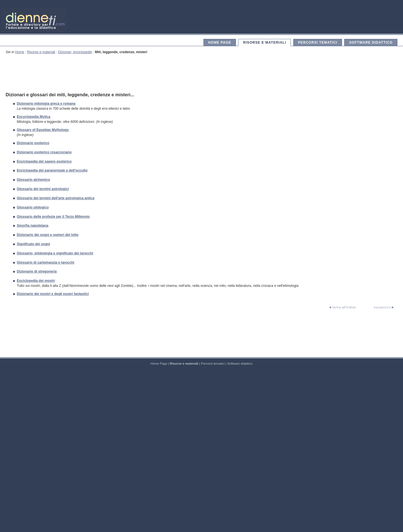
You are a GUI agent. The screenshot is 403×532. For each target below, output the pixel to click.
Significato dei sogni (33, 244)
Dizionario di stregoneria (37, 271)
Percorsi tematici (318, 43)
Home (20, 52)
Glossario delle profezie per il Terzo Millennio (53, 217)
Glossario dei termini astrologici (43, 189)
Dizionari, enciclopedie (75, 52)
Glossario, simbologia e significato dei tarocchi (55, 253)
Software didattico (371, 43)
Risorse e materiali (264, 43)
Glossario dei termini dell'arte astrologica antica (56, 198)
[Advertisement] (201, 73)
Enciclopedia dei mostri (36, 281)
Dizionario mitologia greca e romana (46, 104)
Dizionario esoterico (33, 143)
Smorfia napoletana (33, 226)
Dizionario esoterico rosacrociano (44, 152)
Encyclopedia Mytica (34, 117)
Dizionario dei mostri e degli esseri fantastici (53, 294)
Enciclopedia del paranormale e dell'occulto (52, 170)
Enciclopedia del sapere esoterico (44, 161)
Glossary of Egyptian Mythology (43, 130)
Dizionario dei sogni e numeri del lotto (48, 235)
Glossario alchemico (33, 180)
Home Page (220, 43)
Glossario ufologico (33, 207)
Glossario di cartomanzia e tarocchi (45, 263)
